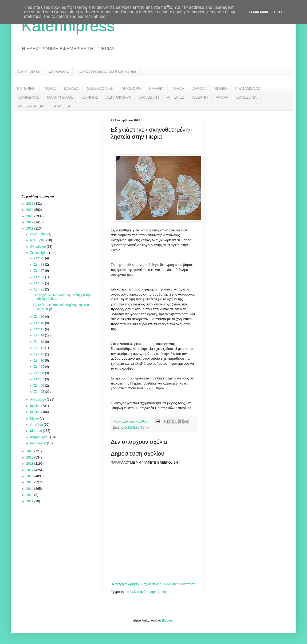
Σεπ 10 (39, 360)
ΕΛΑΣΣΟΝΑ (246, 97)
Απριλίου (37, 425)
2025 (30, 204)
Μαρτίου (37, 431)
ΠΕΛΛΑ (178, 88)
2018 (30, 464)
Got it (279, 12)
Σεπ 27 (39, 271)
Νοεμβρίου (38, 240)
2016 (30, 476)
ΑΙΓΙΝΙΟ (220, 88)
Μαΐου (35, 418)
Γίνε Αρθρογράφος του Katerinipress (107, 71)
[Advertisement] (61, 152)
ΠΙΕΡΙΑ (50, 88)
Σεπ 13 (39, 342)
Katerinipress (68, 26)
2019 (30, 457)
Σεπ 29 (39, 258)
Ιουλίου (36, 406)
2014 (30, 489)
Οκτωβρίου (38, 247)
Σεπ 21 (39, 289)
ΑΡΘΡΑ (222, 97)
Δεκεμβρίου (39, 234)
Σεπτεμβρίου (40, 253)
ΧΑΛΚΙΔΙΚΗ (149, 97)
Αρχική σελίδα (29, 71)
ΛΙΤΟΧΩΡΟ (131, 88)
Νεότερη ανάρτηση (125, 584)
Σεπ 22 (39, 283)
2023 (30, 216)
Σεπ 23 (39, 277)
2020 (30, 451)
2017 (30, 470)
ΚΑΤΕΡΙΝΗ (26, 88)
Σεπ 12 (39, 348)
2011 (30, 501)
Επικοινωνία (58, 71)
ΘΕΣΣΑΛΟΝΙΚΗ (100, 88)
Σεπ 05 (39, 392)
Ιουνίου (36, 412)
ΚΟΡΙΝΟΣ (90, 97)
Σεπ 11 (39, 354)
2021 (30, 228)
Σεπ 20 (39, 317)
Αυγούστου (38, 399)
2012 (30, 495)
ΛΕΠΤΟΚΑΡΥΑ (119, 97)
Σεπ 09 (39, 367)
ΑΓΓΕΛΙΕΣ (176, 97)
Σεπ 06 (39, 386)
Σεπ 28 (39, 265)
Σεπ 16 (39, 323)
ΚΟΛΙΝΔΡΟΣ (28, 97)
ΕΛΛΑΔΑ (71, 88)
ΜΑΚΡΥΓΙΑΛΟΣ (60, 97)
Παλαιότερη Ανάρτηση (180, 584)
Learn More (259, 12)
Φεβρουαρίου (40, 437)
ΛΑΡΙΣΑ (199, 88)
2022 (30, 222)
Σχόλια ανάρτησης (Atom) (148, 592)
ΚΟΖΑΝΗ (200, 97)
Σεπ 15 (39, 329)
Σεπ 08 (39, 373)
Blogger (167, 620)
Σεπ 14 (39, 335)
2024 (30, 210)
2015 (30, 482)
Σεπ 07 (39, 379)
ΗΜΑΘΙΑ (156, 88)
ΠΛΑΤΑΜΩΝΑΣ (248, 88)
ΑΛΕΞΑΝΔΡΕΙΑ (30, 106)
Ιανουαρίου (39, 443)
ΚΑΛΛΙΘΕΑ (61, 106)
